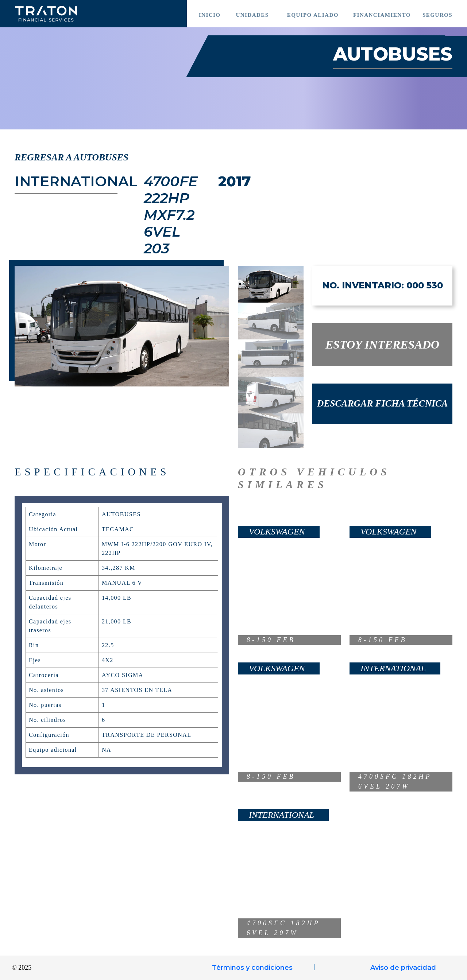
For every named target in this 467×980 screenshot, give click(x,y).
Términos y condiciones (252, 968)
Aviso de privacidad (403, 968)
